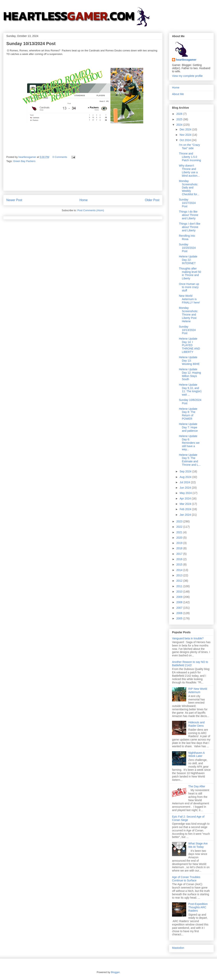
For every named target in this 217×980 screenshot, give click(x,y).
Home (84, 200)
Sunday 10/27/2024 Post (187, 203)
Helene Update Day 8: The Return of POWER (188, 414)
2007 (180, 608)
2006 (180, 613)
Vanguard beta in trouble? (188, 638)
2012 (180, 581)
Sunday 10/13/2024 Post (187, 330)
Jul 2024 (185, 482)
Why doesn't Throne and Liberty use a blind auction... (189, 171)
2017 (180, 554)
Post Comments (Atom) (91, 210)
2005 (180, 618)
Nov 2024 (186, 135)
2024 (180, 125)
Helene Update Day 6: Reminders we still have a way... (189, 443)
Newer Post (14, 200)
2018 (180, 548)
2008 (180, 602)
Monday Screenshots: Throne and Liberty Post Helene (188, 314)
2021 (180, 532)
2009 (180, 597)
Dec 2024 (186, 129)
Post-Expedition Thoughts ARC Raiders (198, 907)
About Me (178, 94)
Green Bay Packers (24, 161)
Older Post (152, 200)
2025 (180, 119)
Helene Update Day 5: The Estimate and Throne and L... (190, 460)
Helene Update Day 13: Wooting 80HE (189, 361)
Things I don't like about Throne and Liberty (190, 227)
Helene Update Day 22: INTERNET (188, 260)
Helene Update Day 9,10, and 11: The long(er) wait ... (190, 390)
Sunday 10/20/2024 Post (187, 248)
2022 (180, 527)
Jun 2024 (186, 488)
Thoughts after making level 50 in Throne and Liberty (190, 273)
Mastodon (178, 948)
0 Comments (60, 157)
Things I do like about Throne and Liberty (189, 215)
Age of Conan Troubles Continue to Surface (186, 879)
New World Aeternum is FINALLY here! (189, 299)
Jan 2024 (186, 515)
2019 (180, 543)
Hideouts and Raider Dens (197, 724)
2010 (180, 592)
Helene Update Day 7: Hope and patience (188, 427)
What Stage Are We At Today (198, 845)
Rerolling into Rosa (187, 237)
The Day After (197, 786)
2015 (180, 564)
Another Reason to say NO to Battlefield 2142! (190, 664)
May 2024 (186, 493)
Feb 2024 (186, 509)
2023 (180, 521)
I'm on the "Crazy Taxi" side (189, 147)
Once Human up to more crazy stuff (189, 287)
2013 (180, 575)
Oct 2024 (186, 140)
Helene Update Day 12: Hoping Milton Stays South (190, 374)
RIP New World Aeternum (198, 690)
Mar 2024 (186, 504)
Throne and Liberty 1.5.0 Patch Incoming (190, 157)
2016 (180, 559)
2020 (180, 538)
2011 (180, 586)
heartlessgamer (186, 60)
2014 (180, 570)
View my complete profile (187, 76)
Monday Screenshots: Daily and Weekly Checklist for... (189, 188)
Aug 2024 (186, 477)
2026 (180, 114)
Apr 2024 (186, 498)
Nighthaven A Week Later (197, 754)
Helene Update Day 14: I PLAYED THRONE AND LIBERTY (189, 345)
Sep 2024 (186, 471)
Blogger (115, 972)
